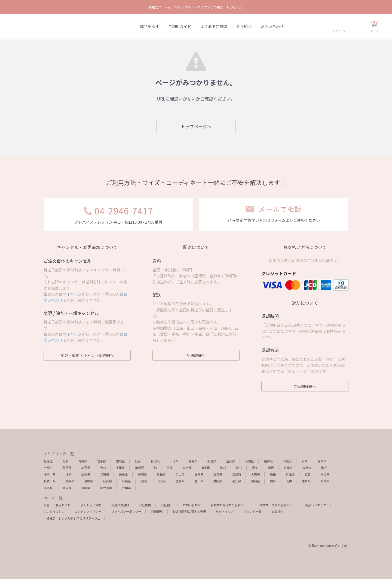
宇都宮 (48, 468)
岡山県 (108, 481)
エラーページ (35, 27)
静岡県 (142, 474)
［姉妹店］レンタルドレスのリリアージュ (72, 518)
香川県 (199, 481)
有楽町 (206, 468)
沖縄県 (126, 488)
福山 (144, 481)
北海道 (48, 461)
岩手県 (102, 461)
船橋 (170, 468)
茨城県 (287, 461)
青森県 (83, 461)
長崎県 (325, 481)
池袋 (223, 468)
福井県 (268, 461)
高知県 (237, 481)
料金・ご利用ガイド (57, 505)
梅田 (273, 474)
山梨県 (86, 474)
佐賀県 (306, 481)
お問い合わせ (272, 26)
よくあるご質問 (214, 26)
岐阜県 (123, 474)
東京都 (187, 468)
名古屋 (180, 474)
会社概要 (145, 505)
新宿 (271, 468)
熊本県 (48, 488)
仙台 (138, 461)
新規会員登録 (120, 505)
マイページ (72, 294)
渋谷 (239, 468)
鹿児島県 (106, 488)
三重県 (199, 474)
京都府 (237, 474)
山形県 (174, 461)
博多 (273, 481)
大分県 (67, 488)
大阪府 (255, 474)
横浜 (68, 474)
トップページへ (196, 126)
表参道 (307, 468)
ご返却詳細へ (305, 386)
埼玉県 (86, 468)
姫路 (308, 474)
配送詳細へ (196, 355)
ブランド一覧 (252, 511)
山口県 (161, 481)
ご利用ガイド (180, 26)
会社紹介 (244, 26)
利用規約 (157, 511)
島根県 (89, 481)
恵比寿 (288, 468)
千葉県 (120, 468)
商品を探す (149, 26)
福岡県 (255, 481)
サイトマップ (225, 511)
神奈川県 (50, 474)
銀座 (255, 468)
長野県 (105, 474)
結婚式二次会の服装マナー (277, 505)
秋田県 (155, 461)
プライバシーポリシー (126, 511)
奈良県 (325, 474)
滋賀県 (218, 474)
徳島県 (180, 481)
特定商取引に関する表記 (189, 511)
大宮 (103, 468)
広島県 (126, 481)
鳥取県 (70, 481)
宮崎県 (86, 488)
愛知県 (161, 474)
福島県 (193, 461)
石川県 (249, 461)
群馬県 (67, 468)
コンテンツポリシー (88, 511)
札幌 (65, 461)
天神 (289, 481)
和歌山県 (50, 481)
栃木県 (322, 461)
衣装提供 (277, 511)
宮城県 (120, 461)
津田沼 (139, 468)
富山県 (231, 461)
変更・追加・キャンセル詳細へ (87, 355)
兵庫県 (290, 474)
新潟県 (212, 461)
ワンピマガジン (54, 511)
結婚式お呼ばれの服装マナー (230, 505)
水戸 (305, 461)
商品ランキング (316, 505)
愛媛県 (218, 481)
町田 (324, 468)
